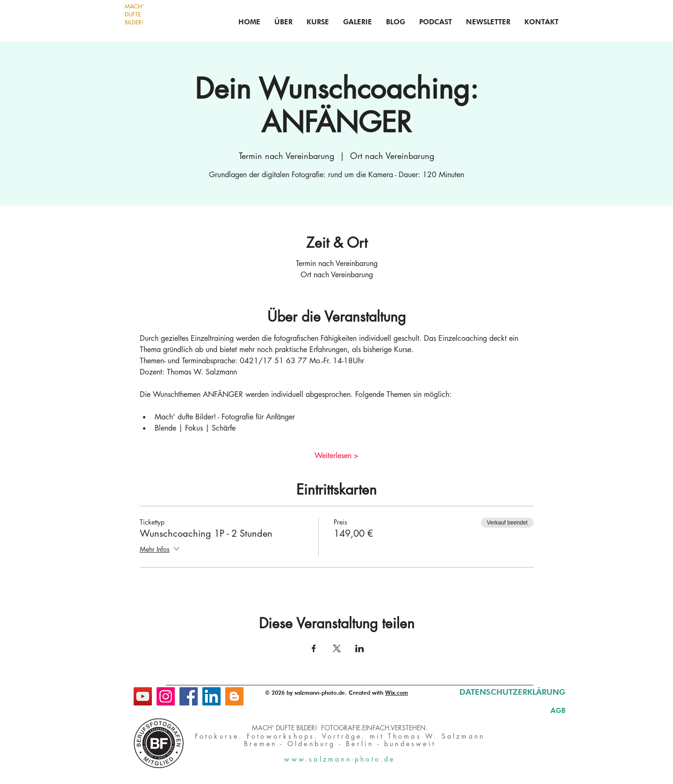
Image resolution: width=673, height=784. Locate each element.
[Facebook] (189, 696)
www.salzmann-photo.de (340, 759)
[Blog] (234, 696)
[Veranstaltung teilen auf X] (337, 648)
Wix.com (397, 693)
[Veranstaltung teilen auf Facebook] (314, 648)
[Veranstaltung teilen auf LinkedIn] (360, 648)
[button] (318, 22)
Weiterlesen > (336, 456)
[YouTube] (143, 696)
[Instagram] (166, 696)
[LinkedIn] (211, 696)
